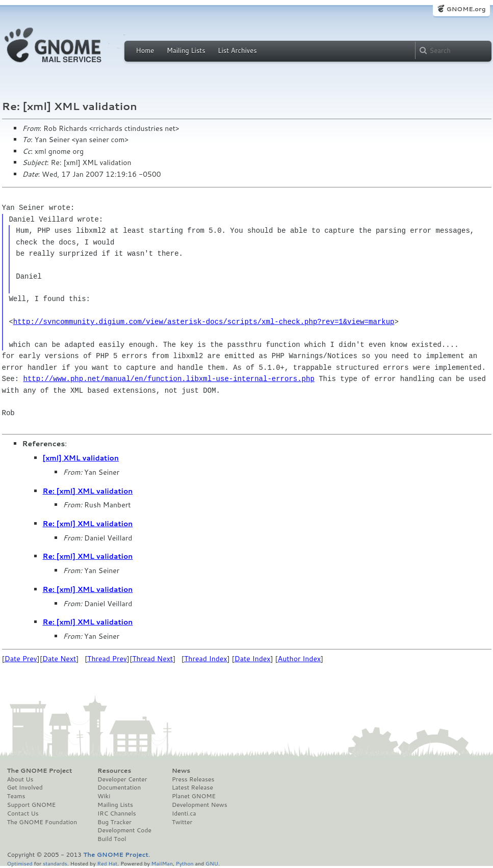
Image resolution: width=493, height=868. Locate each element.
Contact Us (23, 813)
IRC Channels (117, 813)
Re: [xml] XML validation (88, 491)
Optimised (20, 863)
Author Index (299, 659)
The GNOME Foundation (42, 822)
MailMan (162, 863)
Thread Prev (107, 659)
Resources (114, 771)
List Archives (237, 50)
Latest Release (192, 788)
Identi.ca (184, 813)
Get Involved (25, 788)
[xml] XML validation (81, 458)
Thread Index (206, 659)
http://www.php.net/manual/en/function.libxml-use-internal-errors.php (169, 379)
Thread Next (152, 659)
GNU (212, 863)
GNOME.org (466, 9)
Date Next (59, 659)
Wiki (104, 796)
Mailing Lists (186, 50)
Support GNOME (32, 805)
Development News (200, 805)
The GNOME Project (40, 771)
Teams (16, 796)
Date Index (253, 659)
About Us (20, 779)
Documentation (119, 788)
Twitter (182, 822)
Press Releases (193, 779)
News (181, 771)
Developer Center (122, 779)
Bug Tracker (114, 822)
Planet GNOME (194, 796)
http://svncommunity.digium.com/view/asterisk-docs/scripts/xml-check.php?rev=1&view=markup (204, 322)
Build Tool (112, 839)
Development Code (124, 830)
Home (145, 50)
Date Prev (21, 659)
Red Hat (107, 863)
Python (185, 863)
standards (55, 863)
